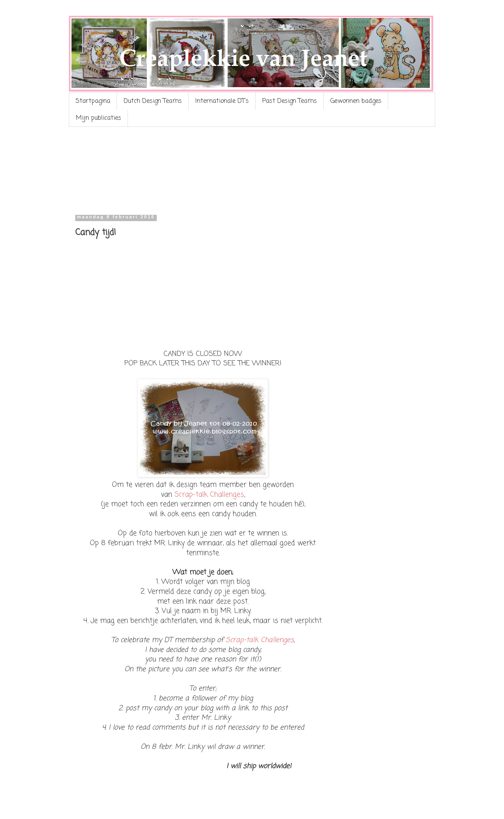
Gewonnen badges (356, 101)
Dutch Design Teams (153, 101)
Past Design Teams (290, 101)
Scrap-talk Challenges (209, 495)
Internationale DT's (222, 101)
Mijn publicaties (99, 118)
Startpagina (93, 101)
